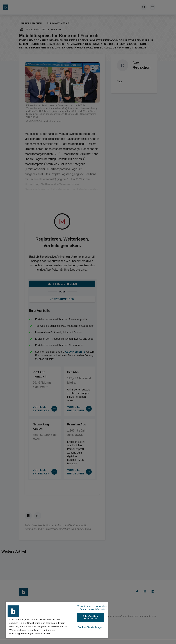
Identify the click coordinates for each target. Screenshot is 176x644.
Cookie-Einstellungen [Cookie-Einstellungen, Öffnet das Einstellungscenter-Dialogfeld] (90, 627)
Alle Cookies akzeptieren (90, 617)
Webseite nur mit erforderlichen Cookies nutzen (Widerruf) (92, 608)
